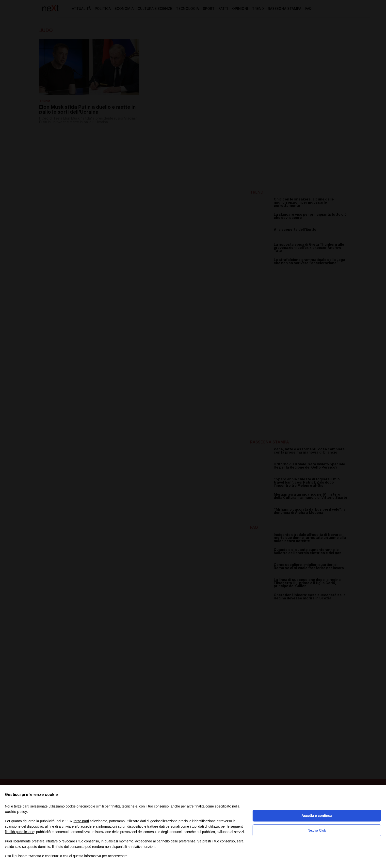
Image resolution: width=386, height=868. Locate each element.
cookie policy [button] (16, 812)
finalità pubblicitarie (20, 832)
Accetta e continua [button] (317, 816)
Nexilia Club (317, 830)
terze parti (81, 821)
